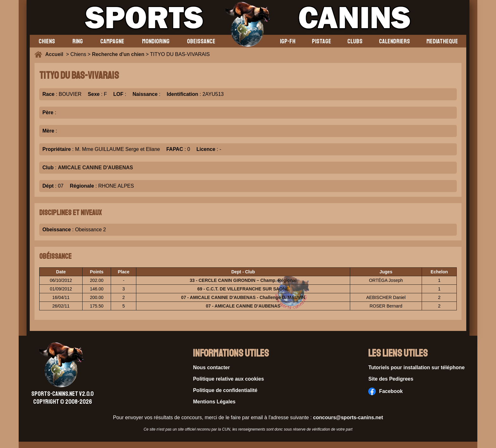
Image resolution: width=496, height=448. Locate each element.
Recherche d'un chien (118, 54)
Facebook (385, 391)
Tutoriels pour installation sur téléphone (416, 367)
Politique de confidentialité (225, 390)
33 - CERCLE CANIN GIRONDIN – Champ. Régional (243, 280)
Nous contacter (211, 367)
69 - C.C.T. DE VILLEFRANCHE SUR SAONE (243, 289)
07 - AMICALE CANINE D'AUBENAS (243, 306)
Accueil (56, 54)
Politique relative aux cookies (228, 379)
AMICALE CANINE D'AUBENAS (96, 168)
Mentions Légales (214, 402)
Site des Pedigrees (391, 379)
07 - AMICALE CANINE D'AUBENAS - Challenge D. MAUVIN (243, 297)
